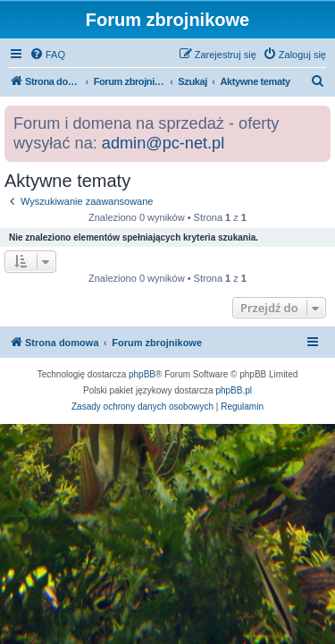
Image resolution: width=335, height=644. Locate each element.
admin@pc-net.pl (163, 143)
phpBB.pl (234, 390)
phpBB (142, 374)
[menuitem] (47, 55)
